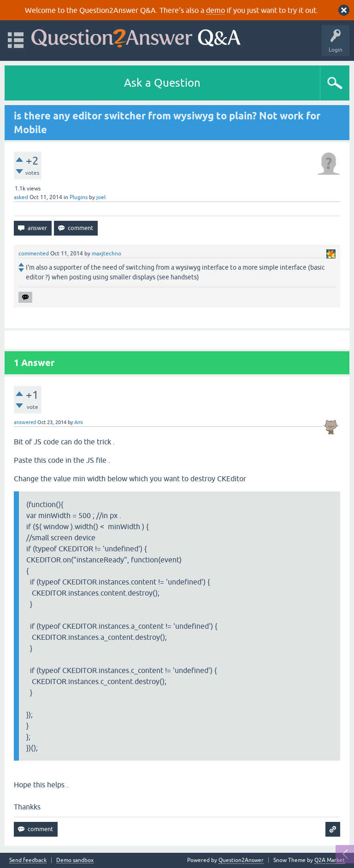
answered (25, 422)
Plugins (79, 197)
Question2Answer (241, 860)
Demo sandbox (75, 860)
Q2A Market (330, 860)
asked (21, 197)
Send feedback (28, 860)
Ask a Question (162, 83)
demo (215, 10)
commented (34, 254)
